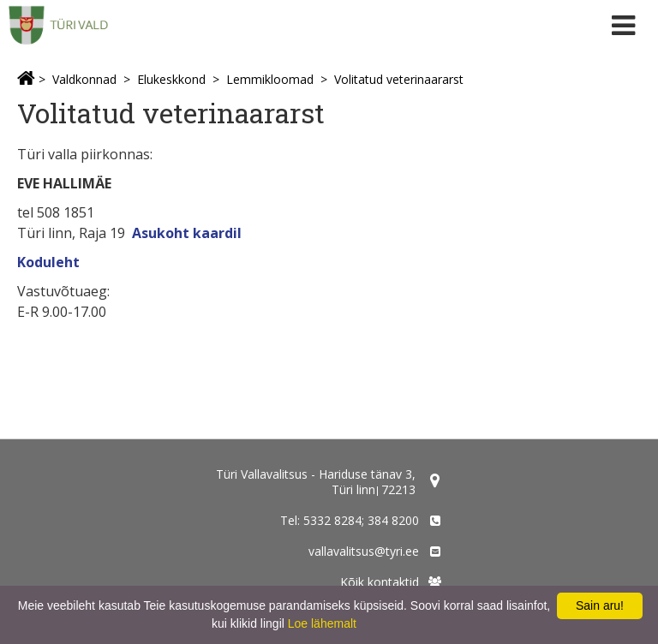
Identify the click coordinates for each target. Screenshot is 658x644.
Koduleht (48, 262)
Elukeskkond (171, 79)
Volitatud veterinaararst (399, 79)
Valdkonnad (84, 79)
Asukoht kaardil (187, 233)
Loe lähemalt (322, 623)
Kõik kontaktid (380, 582)
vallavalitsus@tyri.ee (364, 551)
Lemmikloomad (270, 79)
